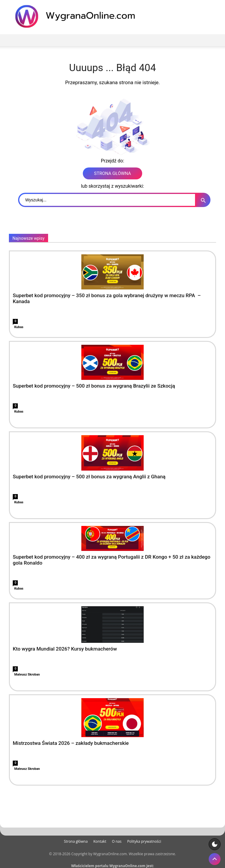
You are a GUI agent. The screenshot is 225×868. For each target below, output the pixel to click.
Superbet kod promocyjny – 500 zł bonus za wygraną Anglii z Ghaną (89, 477)
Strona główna (76, 841)
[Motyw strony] (215, 844)
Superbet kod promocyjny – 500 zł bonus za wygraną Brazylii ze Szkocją (94, 386)
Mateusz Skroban (27, 674)
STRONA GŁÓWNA (113, 173)
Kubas (19, 327)
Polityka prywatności (144, 841)
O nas (117, 841)
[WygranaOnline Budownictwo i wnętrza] (79, 16)
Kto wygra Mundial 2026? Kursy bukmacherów (65, 649)
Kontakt (100, 841)
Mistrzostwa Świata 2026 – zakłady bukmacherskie (71, 743)
